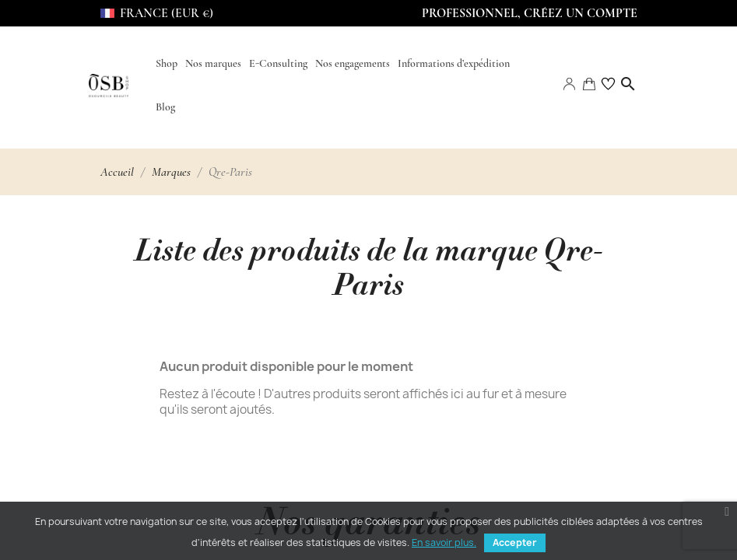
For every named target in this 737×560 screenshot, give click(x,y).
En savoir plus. (444, 542)
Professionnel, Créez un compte (530, 13)
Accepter (515, 542)
